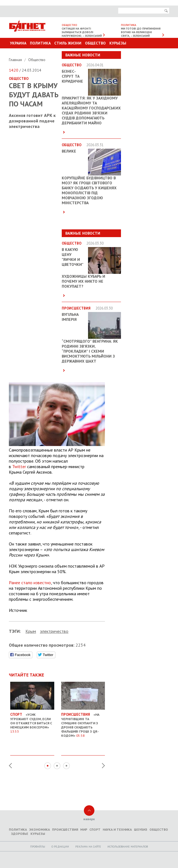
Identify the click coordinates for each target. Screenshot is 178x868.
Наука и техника (117, 829)
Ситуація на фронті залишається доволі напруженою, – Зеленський (82, 32)
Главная (16, 60)
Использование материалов (128, 847)
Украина (18, 43)
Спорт (95, 829)
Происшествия (65, 829)
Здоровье (20, 834)
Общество (95, 43)
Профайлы (38, 847)
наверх (89, 819)
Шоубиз (141, 829)
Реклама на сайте (88, 847)
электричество (54, 631)
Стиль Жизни (68, 43)
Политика (40, 43)
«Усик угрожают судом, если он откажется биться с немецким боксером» (32, 721)
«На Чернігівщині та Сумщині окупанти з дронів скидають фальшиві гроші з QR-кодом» (83, 723)
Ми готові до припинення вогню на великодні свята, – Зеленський (141, 32)
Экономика (39, 829)
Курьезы (118, 43)
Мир (84, 829)
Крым (31, 631)
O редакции (60, 847)
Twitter (19, 466)
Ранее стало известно (30, 583)
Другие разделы (145, 54)
